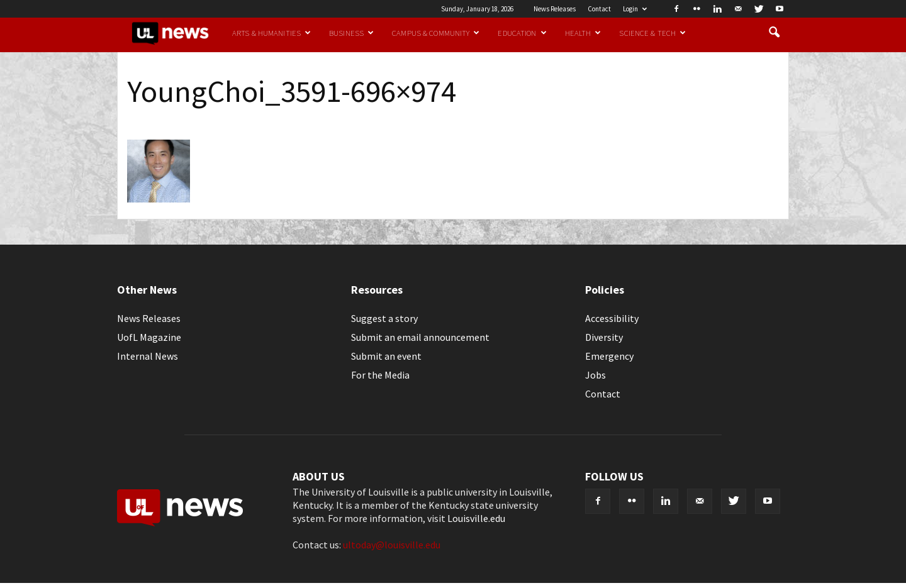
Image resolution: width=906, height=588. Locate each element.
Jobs (596, 375)
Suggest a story (384, 318)
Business (351, 33)
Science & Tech (652, 33)
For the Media (380, 375)
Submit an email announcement (420, 337)
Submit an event (386, 356)
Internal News (148, 356)
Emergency (609, 356)
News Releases (555, 9)
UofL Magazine (149, 337)
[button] (774, 33)
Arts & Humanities (271, 33)
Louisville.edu (476, 518)
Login (635, 9)
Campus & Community (436, 33)
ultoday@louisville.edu (392, 545)
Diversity (604, 337)
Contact (599, 9)
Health (583, 33)
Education (522, 33)
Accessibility (612, 318)
